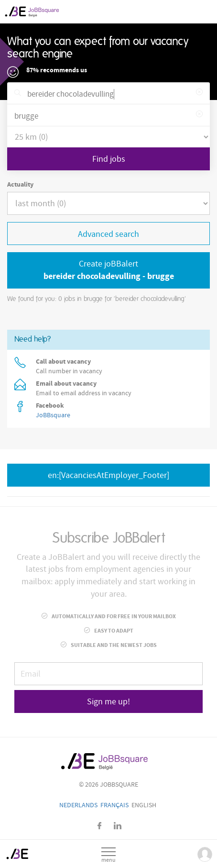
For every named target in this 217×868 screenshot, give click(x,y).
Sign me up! (108, 702)
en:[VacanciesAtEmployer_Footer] (108, 475)
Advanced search (108, 234)
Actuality (20, 185)
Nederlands (78, 805)
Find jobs (109, 159)
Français (114, 805)
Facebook (100, 826)
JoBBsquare (53, 415)
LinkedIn (118, 826)
